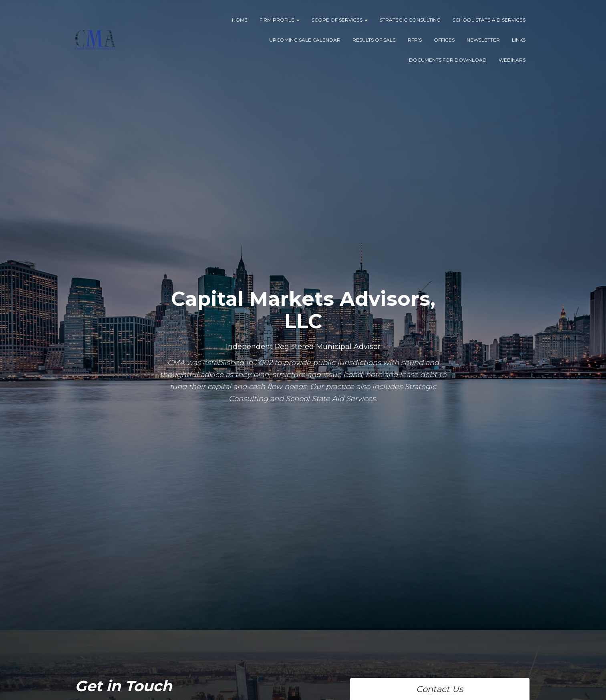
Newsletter (483, 40)
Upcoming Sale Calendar (305, 40)
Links (519, 40)
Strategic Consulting (410, 20)
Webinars (512, 60)
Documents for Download (448, 60)
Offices (444, 40)
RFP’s (415, 40)
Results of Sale (374, 40)
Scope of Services (340, 20)
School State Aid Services (489, 20)
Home (240, 20)
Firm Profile (280, 20)
